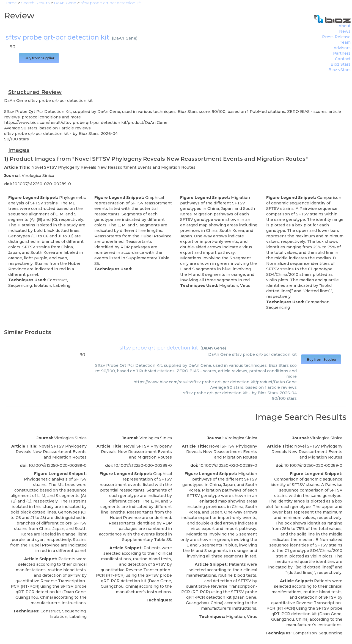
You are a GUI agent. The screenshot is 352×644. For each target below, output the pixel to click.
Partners (342, 53)
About (345, 26)
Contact (343, 59)
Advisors (342, 48)
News (345, 31)
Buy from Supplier (39, 58)
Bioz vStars (339, 70)
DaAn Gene (125, 38)
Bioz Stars (341, 64)
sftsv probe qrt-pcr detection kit (159, 348)
